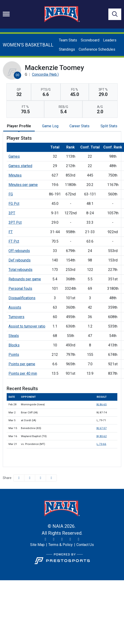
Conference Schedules (97, 49)
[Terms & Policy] (61, 545)
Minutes (15, 175)
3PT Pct (15, 222)
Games (14, 156)
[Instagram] (54, 539)
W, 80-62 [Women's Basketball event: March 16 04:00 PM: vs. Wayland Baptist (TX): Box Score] (102, 436)
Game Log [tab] (50, 126)
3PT (12, 213)
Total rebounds (20, 270)
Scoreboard (90, 40)
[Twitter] (46, 539)
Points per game (22, 364)
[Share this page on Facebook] (19, 478)
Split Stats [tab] (109, 126)
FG (11, 194)
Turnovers (16, 317)
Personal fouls (20, 289)
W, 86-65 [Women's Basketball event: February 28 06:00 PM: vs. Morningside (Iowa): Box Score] (102, 404)
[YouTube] (70, 539)
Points (14, 355)
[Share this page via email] (40, 478)
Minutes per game (23, 185)
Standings (67, 49)
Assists (15, 307)
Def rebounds (20, 260)
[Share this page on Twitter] (30, 478)
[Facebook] (62, 539)
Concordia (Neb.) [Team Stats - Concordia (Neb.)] (45, 74)
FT (11, 232)
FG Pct (14, 204)
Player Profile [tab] (19, 126)
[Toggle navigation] (6, 14)
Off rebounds (19, 251)
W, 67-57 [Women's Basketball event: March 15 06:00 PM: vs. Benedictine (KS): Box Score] (102, 428)
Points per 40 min (23, 373)
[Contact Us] (85, 545)
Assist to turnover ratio (27, 326)
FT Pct (14, 241)
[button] (51, 478)
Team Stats (68, 40)
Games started (20, 166)
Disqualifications (22, 298)
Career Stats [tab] (79, 126)
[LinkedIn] (79, 539)
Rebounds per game (25, 279)
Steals (14, 336)
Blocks (14, 345)
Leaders (110, 40)
